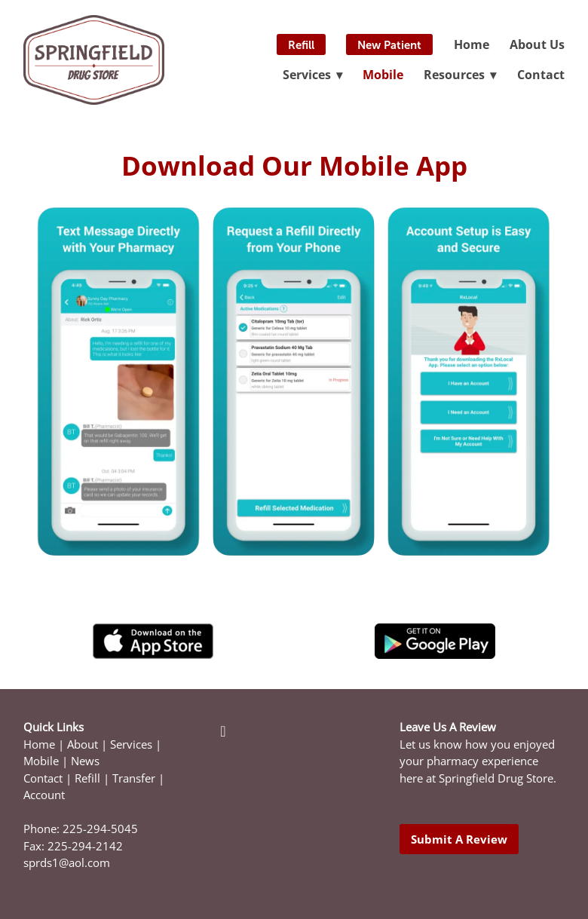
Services (131, 744)
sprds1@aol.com (67, 863)
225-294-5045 (100, 829)
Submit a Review (459, 839)
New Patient (389, 45)
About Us (537, 44)
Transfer (134, 778)
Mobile (383, 75)
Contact (541, 75)
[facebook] (223, 731)
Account (44, 795)
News (85, 761)
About (83, 744)
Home (472, 44)
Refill (301, 45)
